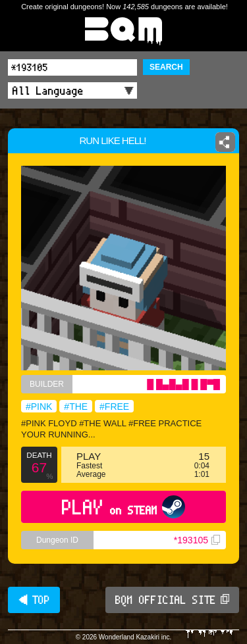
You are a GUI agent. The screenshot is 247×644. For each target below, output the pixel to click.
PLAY (123, 507)
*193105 (197, 540)
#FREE (114, 407)
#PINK (39, 407)
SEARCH (166, 67)
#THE (76, 407)
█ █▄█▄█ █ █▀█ (183, 384)
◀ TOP (34, 600)
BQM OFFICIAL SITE (172, 600)
